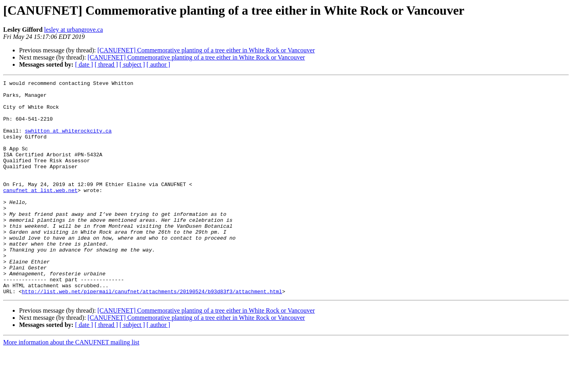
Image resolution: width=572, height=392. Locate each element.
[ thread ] (106, 64)
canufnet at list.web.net (40, 213)
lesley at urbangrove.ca (73, 30)
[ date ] (84, 64)
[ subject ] (132, 64)
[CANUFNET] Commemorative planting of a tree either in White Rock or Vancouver (206, 50)
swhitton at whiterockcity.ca (68, 141)
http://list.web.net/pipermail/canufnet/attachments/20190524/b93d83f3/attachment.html (152, 334)
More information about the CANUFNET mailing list (71, 385)
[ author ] (158, 64)
